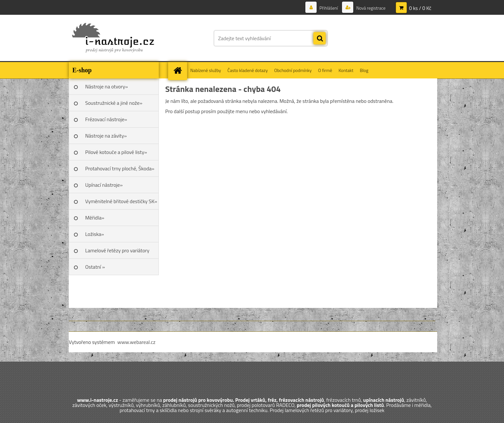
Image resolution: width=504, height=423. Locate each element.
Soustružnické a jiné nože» (114, 103)
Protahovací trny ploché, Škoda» (120, 168)
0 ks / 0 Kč (420, 8)
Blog (364, 70)
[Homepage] (180, 70)
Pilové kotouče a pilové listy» (116, 152)
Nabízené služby (206, 70)
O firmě (325, 70)
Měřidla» (95, 218)
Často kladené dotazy (248, 70)
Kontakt (346, 70)
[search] (319, 39)
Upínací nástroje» (104, 185)
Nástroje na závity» (106, 136)
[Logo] (113, 38)
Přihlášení (329, 8)
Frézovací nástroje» (106, 119)
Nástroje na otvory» (107, 86)
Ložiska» (94, 234)
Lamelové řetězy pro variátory (117, 250)
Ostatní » (95, 267)
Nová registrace (370, 8)
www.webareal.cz (136, 342)
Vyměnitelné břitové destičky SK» (121, 201)
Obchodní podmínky (293, 70)
